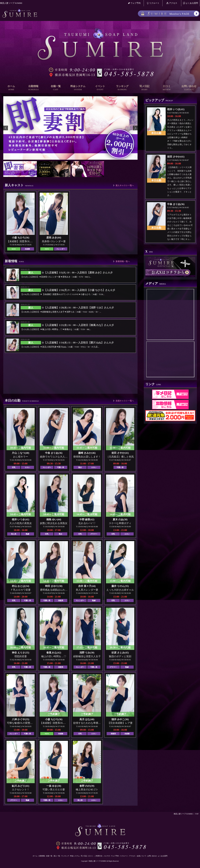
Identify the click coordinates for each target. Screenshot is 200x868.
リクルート (153, 3)
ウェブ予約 (134, 3)
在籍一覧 (56, 88)
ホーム (11, 88)
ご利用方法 (98, 856)
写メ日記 (144, 88)
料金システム (78, 88)
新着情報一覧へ (123, 261)
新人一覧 (57, 856)
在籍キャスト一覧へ (125, 401)
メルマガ (107, 856)
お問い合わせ (189, 88)
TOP (197, 814)
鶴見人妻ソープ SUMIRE (183, 814)
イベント (100, 88)
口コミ (167, 88)
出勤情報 (33, 88)
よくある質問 (190, 3)
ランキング (122, 88)
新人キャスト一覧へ (125, 185)
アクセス (172, 3)
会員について (141, 856)
